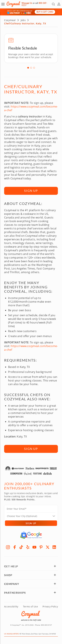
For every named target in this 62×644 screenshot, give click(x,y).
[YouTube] (34, 547)
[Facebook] (15, 547)
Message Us (27, 3)
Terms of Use (30, 606)
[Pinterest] (41, 547)
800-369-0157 (46, 624)
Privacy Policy (50, 606)
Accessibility (11, 606)
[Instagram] (8, 547)
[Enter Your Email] (31, 509)
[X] (48, 547)
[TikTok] (21, 547)
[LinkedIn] (54, 547)
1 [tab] (28, 67)
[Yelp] (28, 547)
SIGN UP (31, 190)
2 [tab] (31, 67)
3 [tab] (34, 67)
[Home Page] (13, 4)
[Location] (33, 516)
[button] (3, 4)
